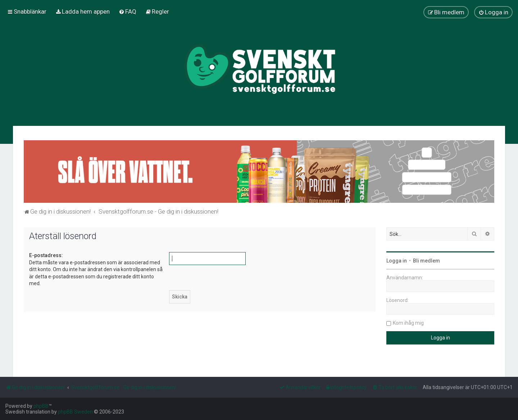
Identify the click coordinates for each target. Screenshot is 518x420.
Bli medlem (426, 261)
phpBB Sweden (75, 412)
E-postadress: (46, 255)
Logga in (397, 261)
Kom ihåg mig (408, 323)
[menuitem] (83, 12)
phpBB (41, 406)
